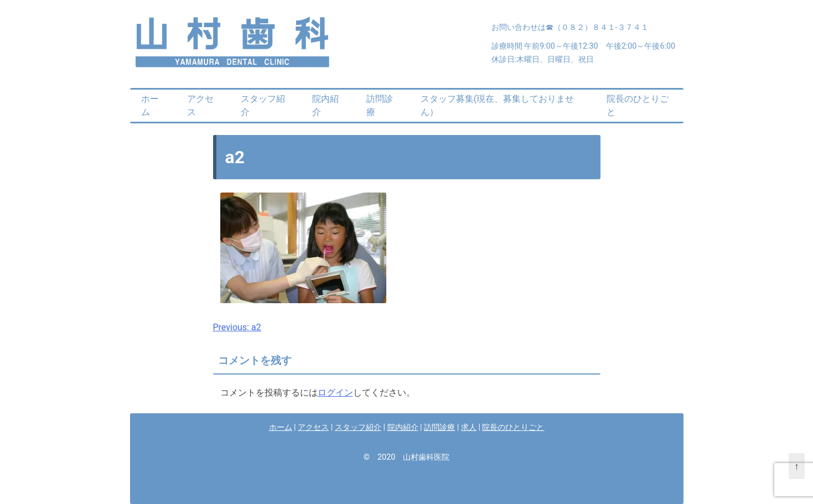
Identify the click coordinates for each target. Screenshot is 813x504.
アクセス (200, 105)
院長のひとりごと (638, 105)
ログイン (335, 393)
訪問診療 (380, 105)
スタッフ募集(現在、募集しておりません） (497, 105)
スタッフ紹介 (263, 105)
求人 (469, 427)
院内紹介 (325, 105)
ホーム (150, 105)
